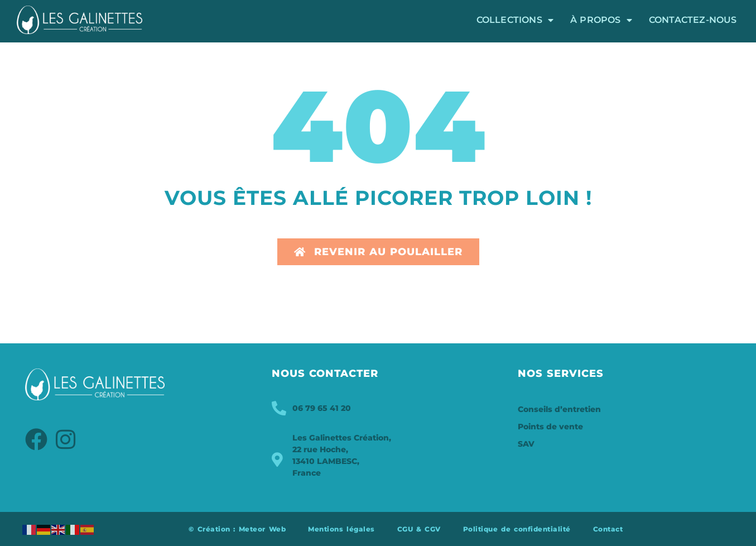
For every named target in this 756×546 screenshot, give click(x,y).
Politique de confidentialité (517, 529)
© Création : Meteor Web (237, 529)
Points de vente (550, 427)
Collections (515, 20)
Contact (608, 529)
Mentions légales (341, 529)
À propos (601, 20)
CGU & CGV (419, 529)
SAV (526, 444)
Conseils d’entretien (559, 409)
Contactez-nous (693, 20)
